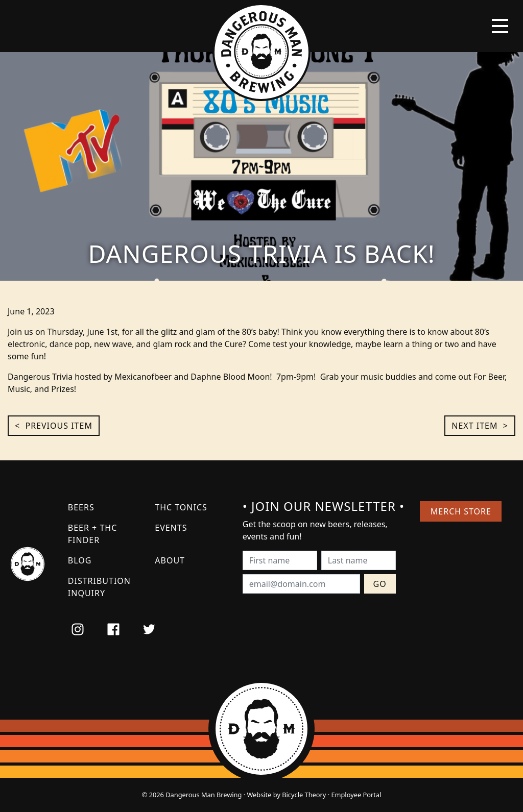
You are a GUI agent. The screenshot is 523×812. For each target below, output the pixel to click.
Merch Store (461, 511)
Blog (80, 560)
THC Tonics (181, 507)
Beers (81, 507)
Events (171, 528)
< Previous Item (54, 426)
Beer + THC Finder (92, 534)
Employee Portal (356, 795)
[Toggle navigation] (500, 26)
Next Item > (480, 426)
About (170, 560)
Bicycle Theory (304, 795)
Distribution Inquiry (99, 587)
